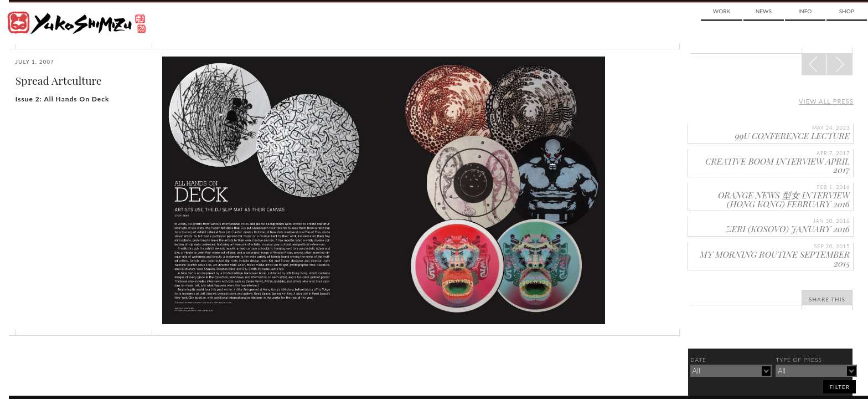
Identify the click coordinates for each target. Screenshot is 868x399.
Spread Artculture (59, 80)
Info (805, 11)
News (764, 11)
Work (722, 11)
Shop (847, 11)
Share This (827, 299)
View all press (826, 101)
